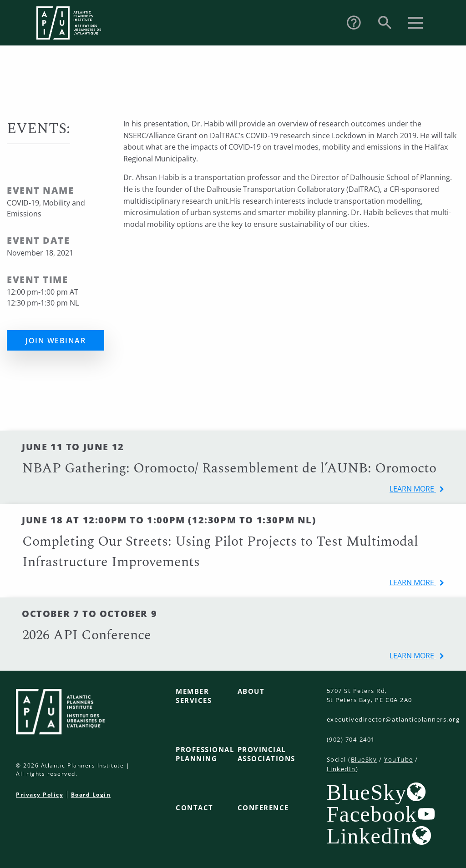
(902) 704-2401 (351, 739)
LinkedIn (341, 769)
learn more (413, 489)
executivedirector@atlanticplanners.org (393, 719)
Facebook (372, 814)
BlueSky (364, 759)
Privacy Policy (40, 795)
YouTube (399, 759)
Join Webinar (56, 341)
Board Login (91, 795)
